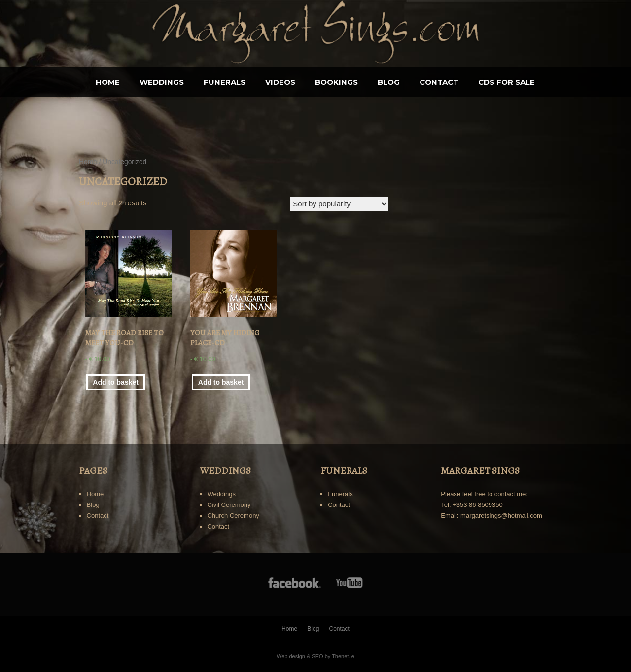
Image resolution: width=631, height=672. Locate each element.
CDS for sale (507, 82)
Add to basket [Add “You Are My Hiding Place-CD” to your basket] (221, 382)
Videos (280, 82)
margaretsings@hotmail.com (501, 516)
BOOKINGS (336, 82)
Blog (389, 82)
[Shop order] (339, 204)
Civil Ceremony (229, 505)
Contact (439, 82)
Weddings (162, 82)
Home (108, 82)
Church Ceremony (233, 516)
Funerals (225, 82)
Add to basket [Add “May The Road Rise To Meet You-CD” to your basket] (116, 382)
